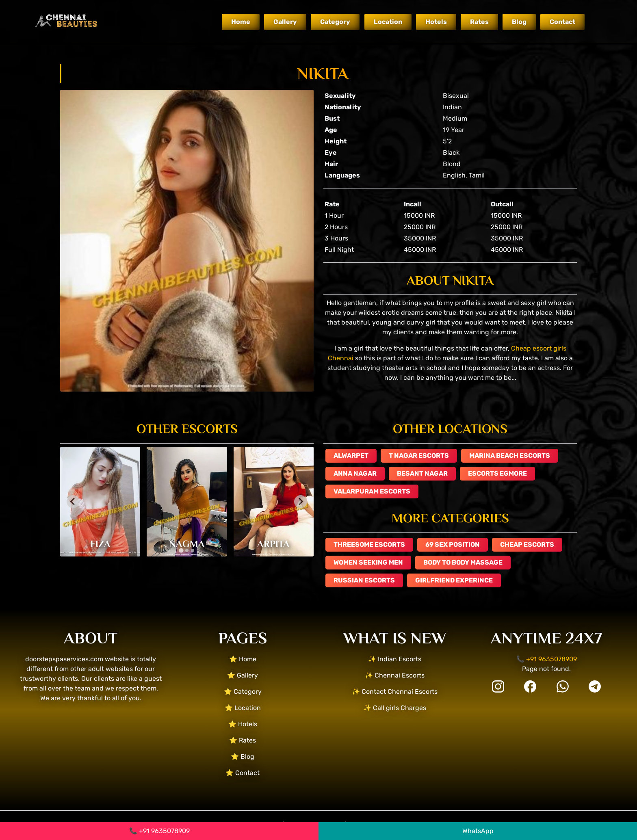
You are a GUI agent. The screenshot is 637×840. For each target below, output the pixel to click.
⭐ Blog (243, 757)
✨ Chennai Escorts (395, 675)
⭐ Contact (243, 773)
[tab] (181, 550)
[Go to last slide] (73, 502)
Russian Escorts (364, 580)
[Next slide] (301, 502)
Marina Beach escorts (510, 456)
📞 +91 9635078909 (159, 831)
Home (241, 22)
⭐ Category (243, 692)
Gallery (285, 22)
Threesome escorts (369, 544)
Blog (519, 22)
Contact (562, 22)
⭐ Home (243, 659)
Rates (479, 22)
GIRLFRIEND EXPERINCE (454, 580)
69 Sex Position (453, 544)
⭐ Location (243, 708)
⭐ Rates (243, 740)
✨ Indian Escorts (395, 659)
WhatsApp (478, 831)
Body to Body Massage (463, 562)
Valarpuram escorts (372, 491)
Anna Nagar (355, 473)
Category (335, 22)
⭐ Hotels (243, 724)
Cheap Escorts (527, 544)
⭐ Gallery (243, 675)
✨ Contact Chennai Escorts (395, 692)
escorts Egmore (497, 473)
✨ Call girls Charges (395, 708)
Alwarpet (351, 456)
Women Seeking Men (368, 562)
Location (388, 22)
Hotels (436, 22)
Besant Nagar (422, 473)
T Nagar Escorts (419, 456)
